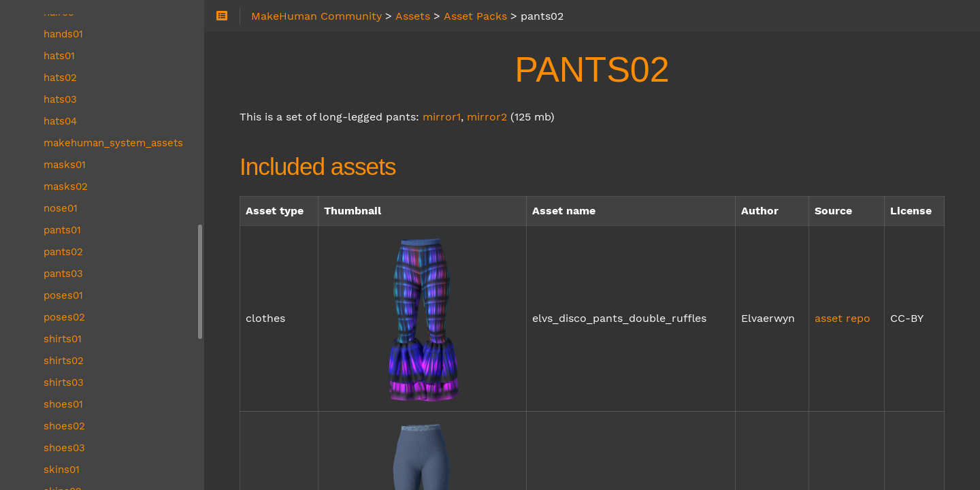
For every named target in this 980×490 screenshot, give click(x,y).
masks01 (65, 165)
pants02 (63, 252)
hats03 (60, 99)
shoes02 (64, 426)
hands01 (63, 34)
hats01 (59, 56)
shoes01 (63, 404)
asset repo (843, 318)
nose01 (61, 208)
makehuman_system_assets (113, 143)
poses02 (64, 317)
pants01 (62, 230)
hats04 (60, 121)
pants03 (63, 274)
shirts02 (64, 361)
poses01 (63, 295)
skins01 (62, 470)
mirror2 (487, 117)
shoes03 (64, 448)
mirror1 (442, 117)
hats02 (60, 78)
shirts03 (64, 382)
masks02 (66, 186)
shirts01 (63, 339)
